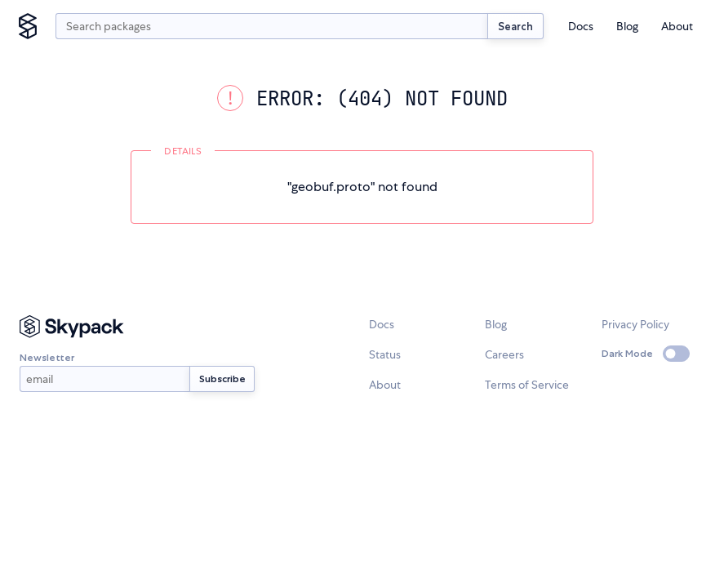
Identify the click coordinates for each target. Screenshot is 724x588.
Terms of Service (527, 385)
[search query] (271, 26)
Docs (581, 26)
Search (515, 26)
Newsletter (104, 372)
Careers (504, 354)
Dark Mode (627, 353)
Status (385, 354)
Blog (627, 26)
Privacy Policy (635, 324)
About (677, 26)
